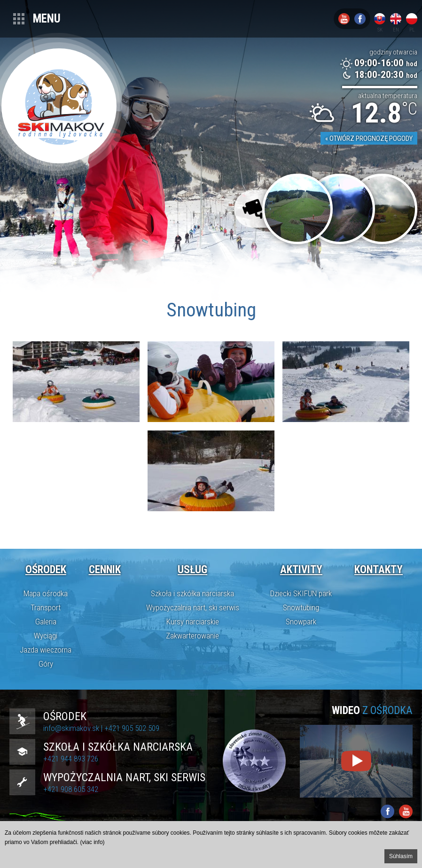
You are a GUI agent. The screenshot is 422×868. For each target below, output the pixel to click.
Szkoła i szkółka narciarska (192, 593)
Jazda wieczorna (46, 650)
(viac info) (93, 842)
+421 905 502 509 (132, 728)
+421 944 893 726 (71, 759)
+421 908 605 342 (71, 789)
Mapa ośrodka (46, 593)
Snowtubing (301, 607)
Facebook (360, 19)
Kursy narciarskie (193, 622)
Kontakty (379, 570)
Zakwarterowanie (192, 636)
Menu (47, 19)
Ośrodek (46, 570)
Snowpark (301, 622)
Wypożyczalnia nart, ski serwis (193, 607)
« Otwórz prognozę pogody (369, 138)
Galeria (46, 622)
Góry (46, 664)
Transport (46, 607)
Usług (192, 570)
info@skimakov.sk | (74, 728)
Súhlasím (401, 856)
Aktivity (301, 570)
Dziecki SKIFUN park (301, 593)
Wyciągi (46, 636)
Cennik (105, 570)
